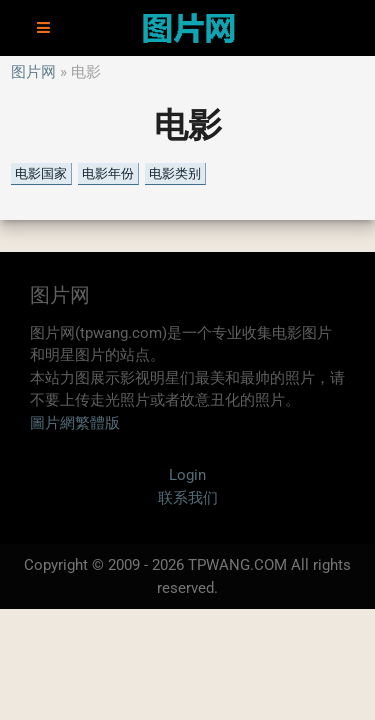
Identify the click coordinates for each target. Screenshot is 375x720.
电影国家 (41, 173)
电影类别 (175, 173)
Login (187, 475)
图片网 (33, 72)
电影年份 (108, 173)
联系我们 (188, 498)
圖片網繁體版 (75, 423)
